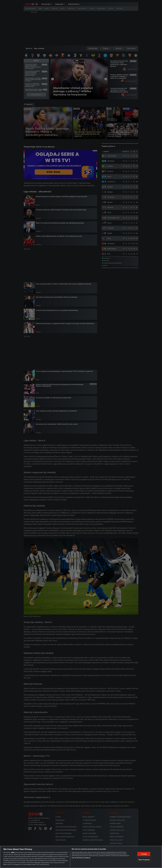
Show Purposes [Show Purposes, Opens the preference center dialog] (144, 860)
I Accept (144, 854)
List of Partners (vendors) (81, 858)
